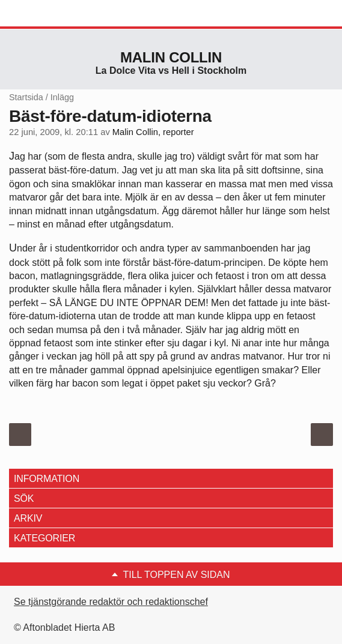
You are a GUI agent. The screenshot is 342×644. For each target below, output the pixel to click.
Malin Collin (171, 57)
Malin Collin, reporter (153, 132)
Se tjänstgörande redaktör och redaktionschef (111, 602)
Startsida (26, 97)
